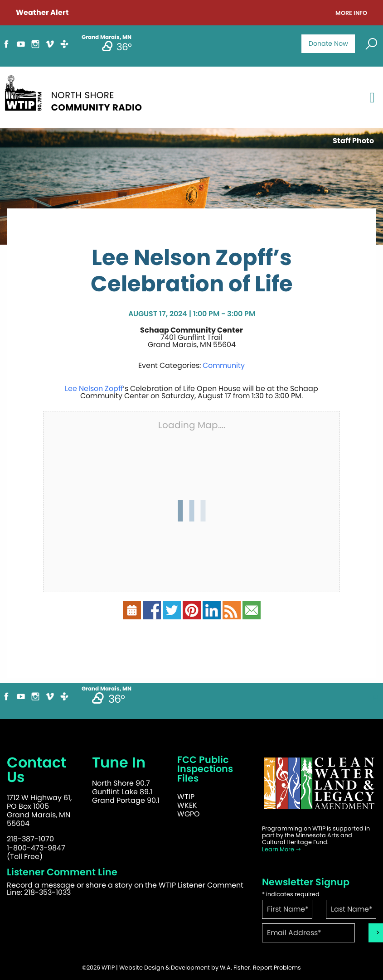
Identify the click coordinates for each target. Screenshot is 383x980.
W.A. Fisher (235, 968)
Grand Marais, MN (107, 689)
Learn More (282, 849)
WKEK (187, 805)
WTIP (186, 797)
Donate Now (328, 43)
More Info (351, 13)
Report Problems (277, 968)
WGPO (189, 814)
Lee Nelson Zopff (94, 389)
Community (224, 365)
